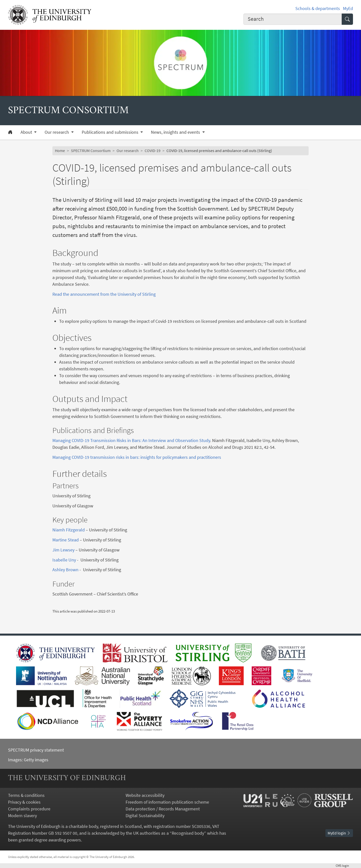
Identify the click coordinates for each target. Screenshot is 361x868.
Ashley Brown (65, 570)
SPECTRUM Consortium (91, 151)
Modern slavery (22, 816)
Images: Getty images (28, 760)
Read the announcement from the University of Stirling (104, 294)
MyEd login (339, 833)
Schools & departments (318, 8)
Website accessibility (145, 795)
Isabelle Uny (64, 560)
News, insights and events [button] (176, 132)
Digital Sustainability (145, 816)
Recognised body (188, 833)
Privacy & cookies (24, 802)
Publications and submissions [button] (111, 132)
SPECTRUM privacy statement (36, 750)
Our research (128, 151)
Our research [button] (57, 132)
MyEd (348, 8)
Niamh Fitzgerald (69, 530)
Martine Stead (66, 540)
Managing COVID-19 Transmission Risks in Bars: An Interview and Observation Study (131, 440)
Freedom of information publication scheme (167, 802)
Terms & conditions (26, 795)
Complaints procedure (29, 809)
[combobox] (293, 19)
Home (60, 151)
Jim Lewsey (63, 550)
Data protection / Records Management (163, 809)
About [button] (27, 132)
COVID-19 (153, 151)
